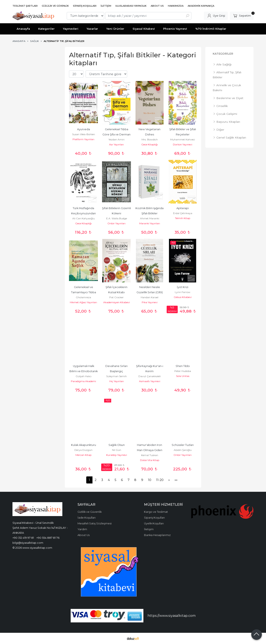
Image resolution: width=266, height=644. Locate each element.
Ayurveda (84, 129)
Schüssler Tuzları (183, 445)
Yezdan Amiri (116, 139)
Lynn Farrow (183, 292)
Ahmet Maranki (150, 218)
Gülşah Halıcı (84, 376)
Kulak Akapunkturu (84, 445)
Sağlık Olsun (117, 445)
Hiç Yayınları (117, 381)
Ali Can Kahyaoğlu (84, 218)
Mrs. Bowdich (150, 139)
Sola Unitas (183, 376)
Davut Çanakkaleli (150, 376)
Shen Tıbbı (183, 366)
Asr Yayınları (116, 144)
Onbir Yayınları (116, 223)
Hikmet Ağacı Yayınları (83, 302)
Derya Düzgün (83, 450)
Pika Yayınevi (150, 302)
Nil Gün (117, 450)
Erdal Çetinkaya (183, 213)
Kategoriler (223, 54)
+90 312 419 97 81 (23, 538)
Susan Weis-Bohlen (84, 134)
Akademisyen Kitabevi (117, 302)
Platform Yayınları (83, 139)
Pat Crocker (116, 297)
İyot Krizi (183, 287)
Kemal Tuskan (150, 455)
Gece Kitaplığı (150, 144)
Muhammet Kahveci (183, 139)
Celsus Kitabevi (183, 297)
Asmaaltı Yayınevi (150, 381)
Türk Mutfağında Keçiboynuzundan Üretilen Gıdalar (84, 213)
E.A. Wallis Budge (117, 218)
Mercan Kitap (83, 455)
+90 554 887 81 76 (48, 538)
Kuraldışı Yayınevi (117, 455)
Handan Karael (150, 297)
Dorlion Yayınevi (183, 144)
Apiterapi (183, 208)
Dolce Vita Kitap (150, 460)
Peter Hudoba (183, 371)
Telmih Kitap (183, 218)
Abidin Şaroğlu (183, 450)
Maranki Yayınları (150, 223)
